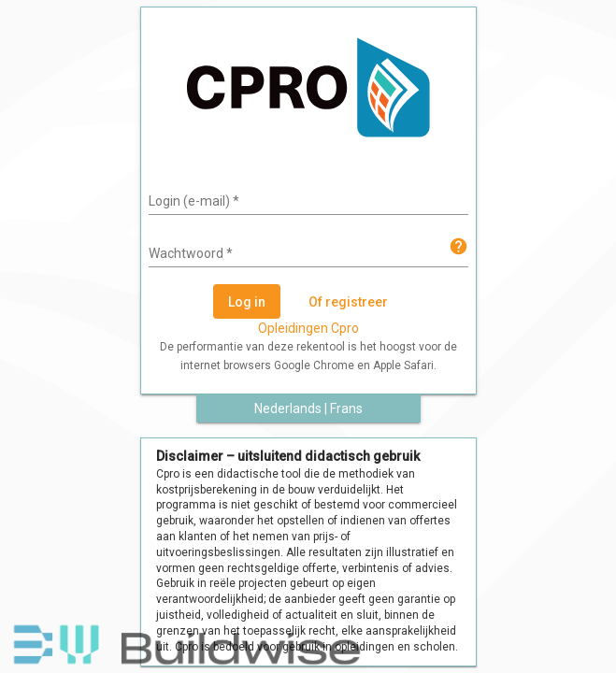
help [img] (458, 246)
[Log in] (247, 301)
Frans (346, 408)
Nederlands (288, 408)
